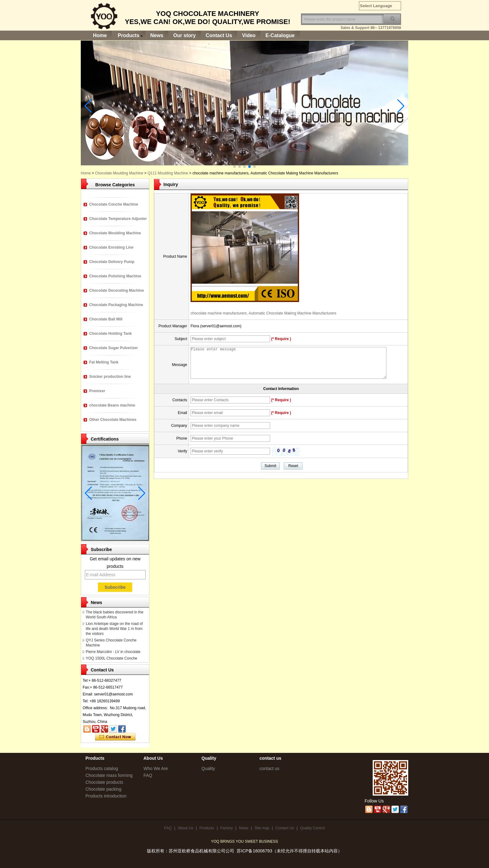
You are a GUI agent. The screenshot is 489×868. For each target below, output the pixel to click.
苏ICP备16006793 (254, 851)
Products (128, 35)
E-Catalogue (280, 35)
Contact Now (115, 737)
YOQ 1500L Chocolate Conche (111, 658)
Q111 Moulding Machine (168, 173)
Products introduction (106, 796)
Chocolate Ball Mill (106, 319)
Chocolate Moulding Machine (119, 173)
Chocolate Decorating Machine (116, 290)
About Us (185, 828)
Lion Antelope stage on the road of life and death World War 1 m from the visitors (114, 629)
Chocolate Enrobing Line (111, 247)
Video (249, 35)
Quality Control (312, 828)
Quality (208, 768)
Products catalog (102, 768)
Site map (262, 828)
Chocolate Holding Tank (110, 334)
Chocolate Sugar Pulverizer (114, 348)
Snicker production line (110, 377)
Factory (226, 828)
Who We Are (156, 768)
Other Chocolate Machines (113, 420)
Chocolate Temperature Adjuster (118, 219)
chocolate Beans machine (112, 405)
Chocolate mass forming (109, 775)
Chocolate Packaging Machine (116, 305)
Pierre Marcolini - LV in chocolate (113, 652)
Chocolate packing (103, 789)
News (157, 35)
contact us (269, 768)
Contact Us (219, 35)
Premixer (97, 391)
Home (100, 35)
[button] (235, 167)
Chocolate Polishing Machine (115, 276)
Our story (185, 35)
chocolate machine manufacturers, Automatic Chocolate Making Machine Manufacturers (264, 313)
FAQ (148, 775)
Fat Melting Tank (104, 362)
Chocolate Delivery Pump (112, 262)
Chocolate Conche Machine (114, 204)
